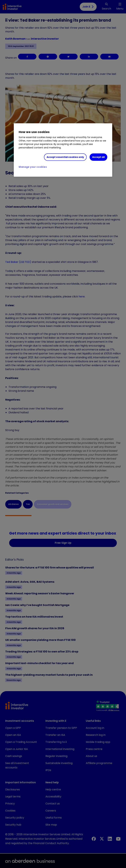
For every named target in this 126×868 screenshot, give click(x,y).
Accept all (98, 157)
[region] (63, 150)
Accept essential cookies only (65, 157)
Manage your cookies (33, 167)
